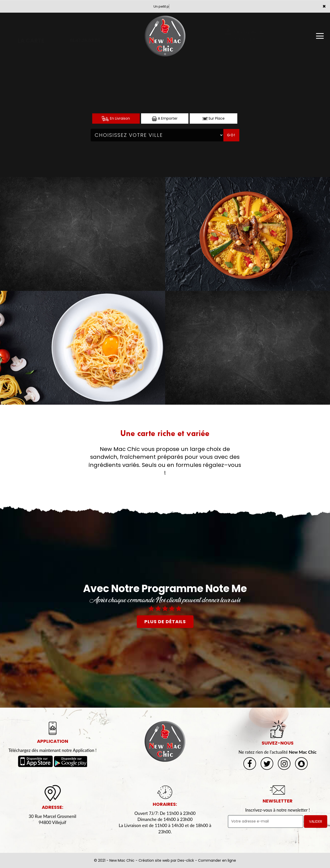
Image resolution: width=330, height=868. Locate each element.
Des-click (186, 860)
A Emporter (165, 118)
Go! (231, 135)
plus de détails (165, 622)
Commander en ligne (217, 860)
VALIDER (316, 821)
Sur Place (214, 118)
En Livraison (116, 118)
